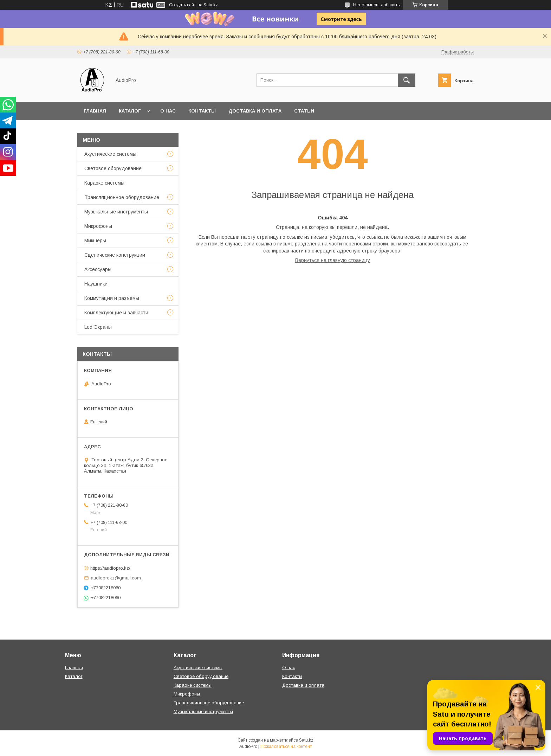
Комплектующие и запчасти (116, 313)
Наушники (96, 284)
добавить (390, 5)
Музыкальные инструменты (116, 212)
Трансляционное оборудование (122, 197)
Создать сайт (182, 5)
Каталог (130, 111)
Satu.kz (306, 740)
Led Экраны (98, 327)
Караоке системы (104, 183)
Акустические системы (110, 154)
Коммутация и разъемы (112, 298)
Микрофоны (98, 226)
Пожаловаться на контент (286, 747)
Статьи (304, 111)
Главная (95, 111)
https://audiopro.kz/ (110, 568)
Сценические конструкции (115, 255)
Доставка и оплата (255, 111)
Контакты (202, 111)
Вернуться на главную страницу (333, 260)
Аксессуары (98, 269)
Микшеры (95, 241)
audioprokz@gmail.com (116, 578)
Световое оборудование (113, 168)
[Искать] (407, 80)
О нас (168, 111)
